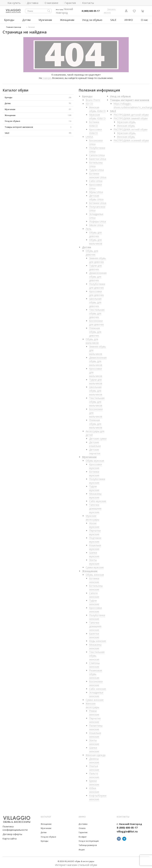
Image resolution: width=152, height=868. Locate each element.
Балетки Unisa (98, 157)
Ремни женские (94, 711)
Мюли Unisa (96, 224)
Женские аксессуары (92, 704)
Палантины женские (96, 726)
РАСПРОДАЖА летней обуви (130, 128)
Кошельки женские (95, 733)
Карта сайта (8, 833)
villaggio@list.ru (127, 830)
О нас (144, 19)
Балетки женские (94, 634)
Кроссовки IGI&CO (95, 130)
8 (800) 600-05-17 (91, 11)
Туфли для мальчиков (96, 380)
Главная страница (14, 25)
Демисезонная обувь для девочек (98, 275)
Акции (82, 848)
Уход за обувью (91, 19)
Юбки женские (94, 789)
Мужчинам (45, 19)
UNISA (89, 135)
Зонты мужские (94, 560)
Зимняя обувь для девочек (98, 259)
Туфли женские (94, 601)
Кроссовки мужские (95, 465)
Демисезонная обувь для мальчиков (98, 360)
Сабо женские (98, 687)
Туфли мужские (94, 487)
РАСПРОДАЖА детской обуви (131, 113)
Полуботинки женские (97, 616)
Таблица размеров (88, 844)
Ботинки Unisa (98, 202)
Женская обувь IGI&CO (97, 108)
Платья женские (94, 767)
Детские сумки (98, 437)
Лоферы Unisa (98, 220)
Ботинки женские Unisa (98, 174)
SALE (112, 19)
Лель (89, 227)
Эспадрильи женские (96, 693)
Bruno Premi (93, 99)
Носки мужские (94, 524)
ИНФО (128, 19)
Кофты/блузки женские (98, 796)
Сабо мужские (98, 500)
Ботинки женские (94, 579)
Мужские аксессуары (92, 516)
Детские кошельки (95, 443)
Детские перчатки (95, 450)
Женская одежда (96, 754)
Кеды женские (98, 640)
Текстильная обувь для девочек (97, 312)
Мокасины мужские (95, 494)
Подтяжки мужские (95, 538)
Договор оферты (11, 829)
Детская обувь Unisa (96, 196)
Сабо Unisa (96, 180)
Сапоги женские (94, 594)
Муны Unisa (96, 191)
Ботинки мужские (94, 472)
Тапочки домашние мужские (95, 507)
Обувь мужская (95, 459)
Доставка (83, 822)
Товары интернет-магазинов (38, 126)
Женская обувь (126, 124)
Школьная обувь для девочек (95, 301)
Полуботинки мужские (97, 479)
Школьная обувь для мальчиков (96, 389)
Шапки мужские (94, 553)
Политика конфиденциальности (18, 825)
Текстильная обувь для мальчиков (97, 400)
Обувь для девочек (95, 233)
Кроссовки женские (95, 608)
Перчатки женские (95, 719)
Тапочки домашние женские (95, 625)
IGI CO (89, 102)
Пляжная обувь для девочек (95, 330)
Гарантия (83, 831)
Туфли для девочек (95, 266)
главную (47, 76)
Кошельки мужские (95, 546)
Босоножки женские (96, 682)
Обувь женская (95, 573)
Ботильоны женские (96, 586)
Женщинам (67, 19)
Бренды (9, 19)
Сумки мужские (95, 566)
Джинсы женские (94, 759)
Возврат (83, 835)
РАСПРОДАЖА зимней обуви (131, 117)
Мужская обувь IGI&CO (97, 115)
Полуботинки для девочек (97, 284)
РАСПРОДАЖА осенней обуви (131, 139)
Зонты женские (94, 741)
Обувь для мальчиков (96, 240)
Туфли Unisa (96, 169)
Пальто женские (94, 774)
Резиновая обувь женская (96, 673)
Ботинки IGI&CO (94, 122)
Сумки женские (95, 698)
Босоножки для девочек (97, 321)
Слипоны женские (94, 663)
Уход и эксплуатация (89, 839)
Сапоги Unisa (97, 154)
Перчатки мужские (95, 531)
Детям (27, 19)
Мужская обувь (126, 121)
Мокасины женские (95, 645)
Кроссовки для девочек (97, 292)
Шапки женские (94, 748)
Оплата (82, 827)
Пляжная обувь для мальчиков (96, 422)
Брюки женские (94, 781)
